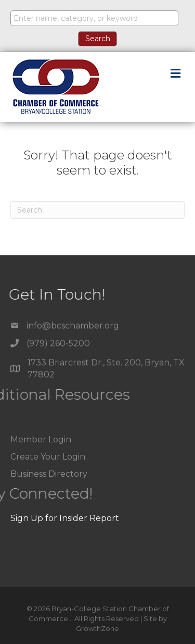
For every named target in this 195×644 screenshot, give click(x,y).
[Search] (97, 210)
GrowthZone (97, 628)
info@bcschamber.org (73, 327)
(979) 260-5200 (58, 345)
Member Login (41, 445)
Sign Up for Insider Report (65, 518)
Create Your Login (48, 462)
